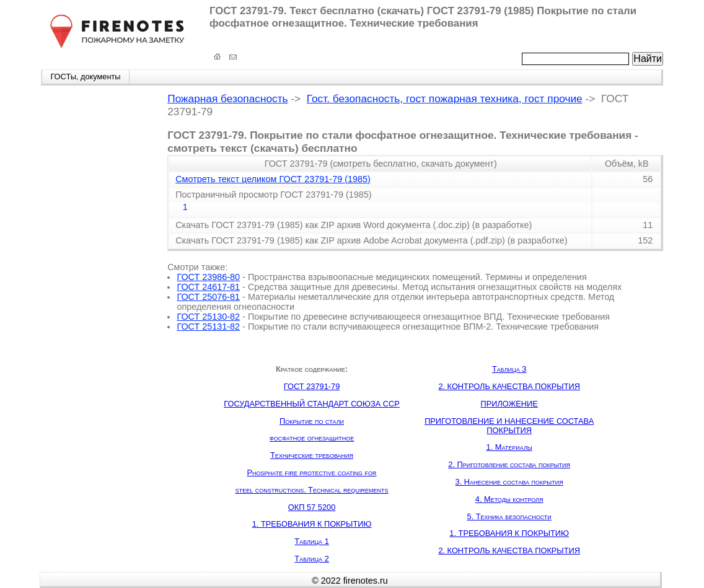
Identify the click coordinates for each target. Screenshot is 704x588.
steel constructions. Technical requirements (312, 490)
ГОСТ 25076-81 (208, 297)
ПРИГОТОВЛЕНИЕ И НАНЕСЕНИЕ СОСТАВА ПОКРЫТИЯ (509, 426)
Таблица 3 (509, 369)
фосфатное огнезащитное (312, 438)
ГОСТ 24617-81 (208, 287)
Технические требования (312, 455)
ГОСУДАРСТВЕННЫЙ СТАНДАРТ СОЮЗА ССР (312, 404)
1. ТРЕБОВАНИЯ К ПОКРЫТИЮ (312, 524)
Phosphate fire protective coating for (312, 472)
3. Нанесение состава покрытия (509, 482)
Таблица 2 (311, 559)
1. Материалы (509, 447)
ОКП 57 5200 (312, 507)
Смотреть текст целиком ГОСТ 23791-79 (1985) (273, 179)
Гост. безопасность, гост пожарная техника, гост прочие (445, 99)
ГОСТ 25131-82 (208, 327)
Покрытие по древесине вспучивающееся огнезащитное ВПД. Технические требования (429, 317)
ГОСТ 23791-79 (312, 386)
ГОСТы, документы (85, 77)
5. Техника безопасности (509, 516)
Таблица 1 (311, 541)
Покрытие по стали (312, 421)
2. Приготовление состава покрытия (509, 464)
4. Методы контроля (509, 499)
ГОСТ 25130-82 (208, 317)
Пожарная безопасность (227, 99)
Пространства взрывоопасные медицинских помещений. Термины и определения (417, 277)
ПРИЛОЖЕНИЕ (509, 404)
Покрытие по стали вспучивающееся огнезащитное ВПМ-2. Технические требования (423, 327)
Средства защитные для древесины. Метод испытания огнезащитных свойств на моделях (435, 287)
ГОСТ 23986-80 (208, 277)
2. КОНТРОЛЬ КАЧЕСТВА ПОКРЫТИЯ (509, 386)
